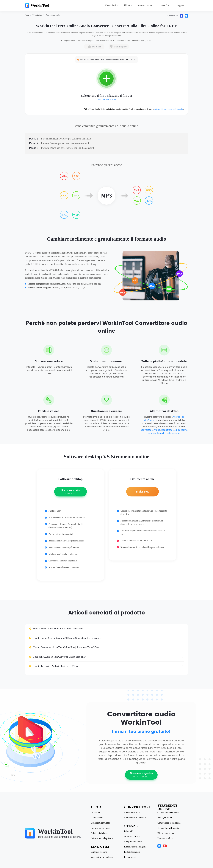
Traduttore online (165, 838)
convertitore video (150, 430)
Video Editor (37, 15)
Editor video (130, 831)
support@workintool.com (102, 857)
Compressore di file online (169, 823)
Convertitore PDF (132, 813)
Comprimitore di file (133, 842)
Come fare (166, 5)
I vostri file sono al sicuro (106, 99)
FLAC (64, 215)
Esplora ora (143, 492)
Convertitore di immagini (135, 818)
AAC (76, 176)
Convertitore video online (169, 828)
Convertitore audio (53, 15)
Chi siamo (95, 813)
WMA (76, 215)
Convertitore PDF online (168, 813)
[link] (27, 15)
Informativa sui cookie (101, 828)
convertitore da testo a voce (164, 433)
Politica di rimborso (100, 833)
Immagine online (165, 818)
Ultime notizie (97, 818)
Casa (27, 15)
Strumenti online (146, 5)
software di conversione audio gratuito (169, 109)
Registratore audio (132, 852)
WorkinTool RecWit (133, 836)
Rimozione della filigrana (135, 847)
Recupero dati (130, 857)
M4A (64, 176)
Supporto (182, 5)
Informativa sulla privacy (102, 838)
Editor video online (166, 833)
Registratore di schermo (174, 430)
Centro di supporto (99, 852)
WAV (76, 196)
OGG (64, 196)
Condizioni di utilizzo (100, 823)
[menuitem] (112, 5)
